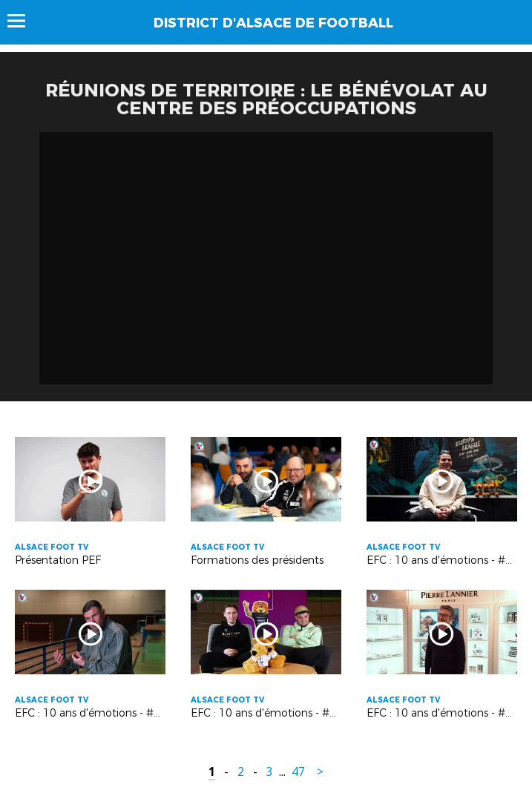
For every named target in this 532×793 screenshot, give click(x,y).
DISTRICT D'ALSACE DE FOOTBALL (273, 23)
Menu (23, 21)
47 (298, 772)
